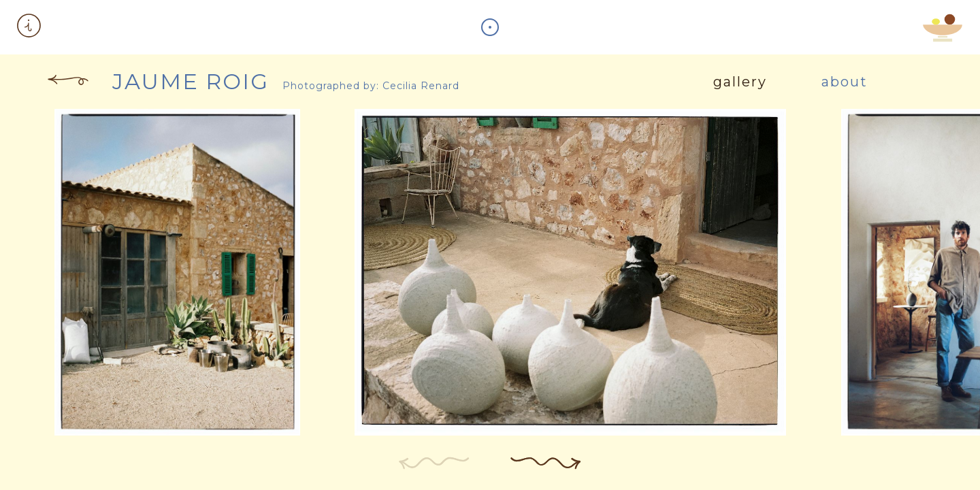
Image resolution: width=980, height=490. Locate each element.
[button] (29, 27)
